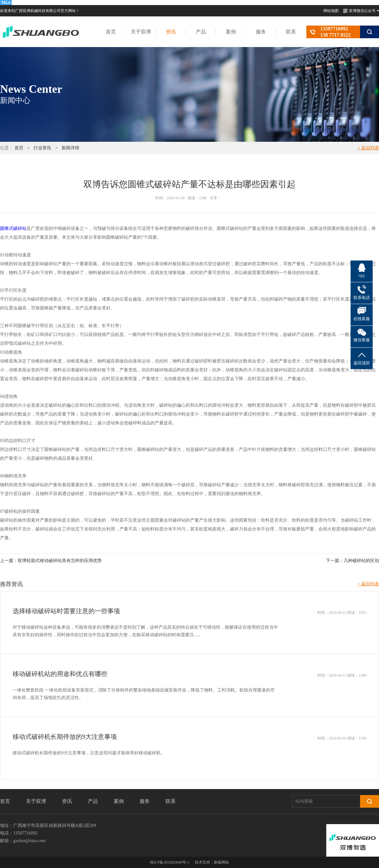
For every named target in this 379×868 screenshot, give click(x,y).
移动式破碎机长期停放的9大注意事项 (65, 737)
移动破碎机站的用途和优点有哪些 (60, 674)
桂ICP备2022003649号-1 (170, 862)
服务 (261, 32)
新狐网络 (221, 862)
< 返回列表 (368, 148)
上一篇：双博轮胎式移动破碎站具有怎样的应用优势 (51, 561)
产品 (201, 32)
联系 (291, 32)
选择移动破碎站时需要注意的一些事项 (66, 611)
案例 (231, 32)
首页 (111, 32)
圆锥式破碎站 (13, 228)
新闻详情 (70, 148)
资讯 (171, 32)
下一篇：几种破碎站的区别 (352, 561)
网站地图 (331, 11)
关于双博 (141, 32)
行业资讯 (42, 148)
